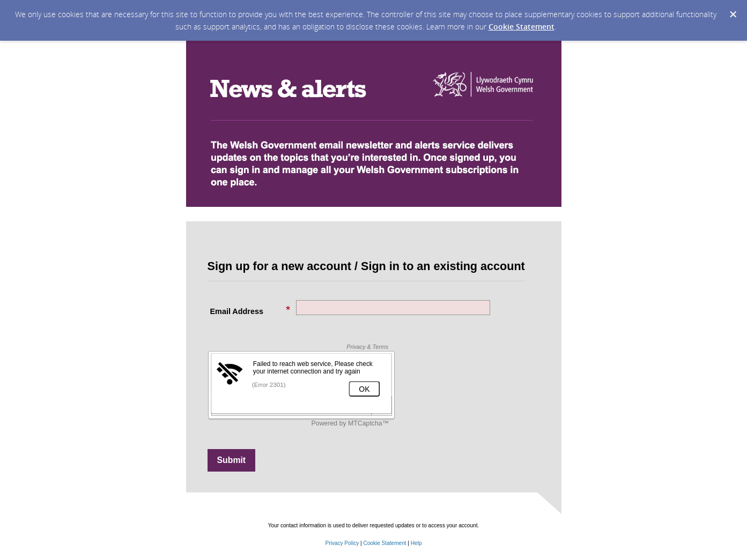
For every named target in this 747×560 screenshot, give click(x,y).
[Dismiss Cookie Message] (733, 14)
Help (416, 543)
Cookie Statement (522, 27)
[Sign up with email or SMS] (232, 460)
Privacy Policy (342, 543)
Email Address (250, 311)
